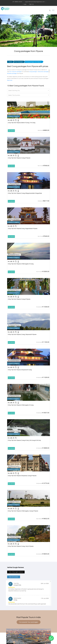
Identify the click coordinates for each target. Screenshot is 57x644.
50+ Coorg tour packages (16, 72)
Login (25, 4)
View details (11, 131)
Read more (10, 80)
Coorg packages (33, 72)
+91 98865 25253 (17, 2)
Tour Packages (19, 62)
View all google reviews (16, 572)
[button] (42, 11)
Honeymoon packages (43, 72)
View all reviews (14, 577)
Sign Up (31, 4)
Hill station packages (12, 74)
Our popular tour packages (29, 622)
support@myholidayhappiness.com (35, 2)
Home (10, 62)
